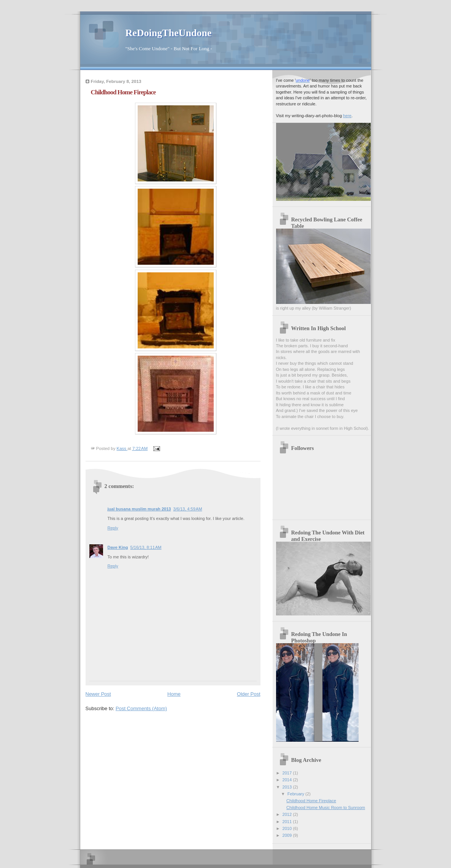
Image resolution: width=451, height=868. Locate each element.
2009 (288, 835)
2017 (288, 773)
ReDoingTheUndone (169, 33)
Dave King (118, 547)
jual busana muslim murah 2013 (139, 509)
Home (174, 694)
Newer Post (98, 694)
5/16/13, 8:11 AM (146, 547)
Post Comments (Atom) (141, 708)
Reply (113, 528)
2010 (288, 828)
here (347, 116)
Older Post (249, 694)
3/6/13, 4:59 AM (188, 509)
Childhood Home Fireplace (311, 801)
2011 (288, 822)
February (296, 794)
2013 (288, 787)
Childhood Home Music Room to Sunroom (326, 808)
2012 (288, 814)
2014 (288, 780)
